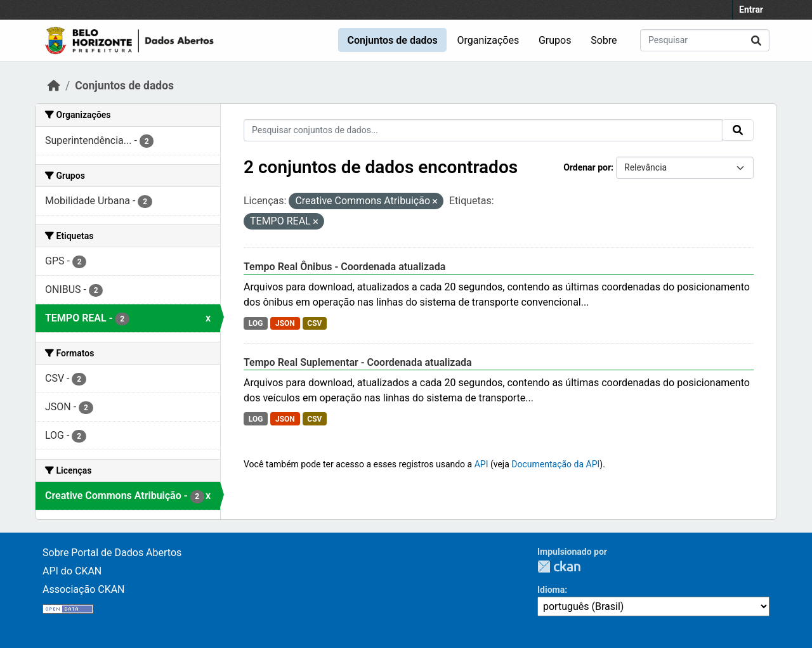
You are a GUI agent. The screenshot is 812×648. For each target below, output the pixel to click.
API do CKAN (72, 571)
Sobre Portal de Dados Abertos (112, 553)
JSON (285, 323)
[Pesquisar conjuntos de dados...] (705, 40)
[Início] (54, 86)
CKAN (559, 567)
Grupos (555, 40)
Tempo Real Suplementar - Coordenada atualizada (358, 362)
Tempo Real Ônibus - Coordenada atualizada (344, 267)
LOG (256, 323)
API (481, 464)
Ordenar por (587, 167)
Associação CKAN (84, 589)
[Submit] (756, 40)
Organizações (488, 40)
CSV (314, 323)
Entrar (751, 10)
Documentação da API (555, 464)
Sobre (604, 40)
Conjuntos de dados (392, 40)
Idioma (551, 590)
